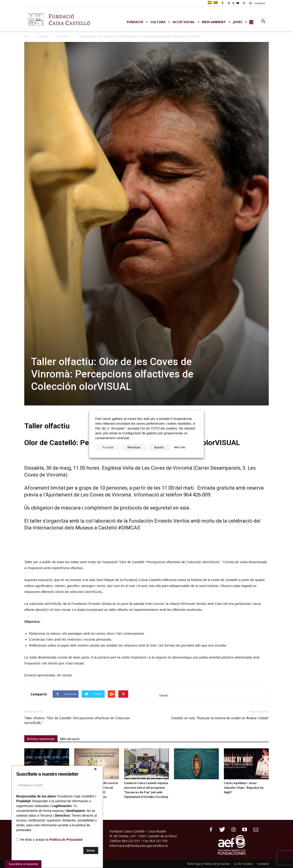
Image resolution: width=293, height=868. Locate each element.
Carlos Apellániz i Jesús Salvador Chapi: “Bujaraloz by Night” (244, 788)
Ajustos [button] (159, 447)
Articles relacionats (41, 739)
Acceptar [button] (108, 447)
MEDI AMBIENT (216, 22)
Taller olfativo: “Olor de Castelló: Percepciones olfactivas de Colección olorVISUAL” (77, 721)
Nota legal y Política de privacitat (208, 864)
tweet (164, 695)
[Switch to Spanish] (210, 3)
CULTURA (160, 22)
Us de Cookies (243, 864)
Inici (27, 36)
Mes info (180, 447)
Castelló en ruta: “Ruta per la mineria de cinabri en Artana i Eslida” (220, 718)
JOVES (240, 22)
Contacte (256, 3)
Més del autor (70, 739)
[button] (263, 22)
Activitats (63, 36)
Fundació (137, 22)
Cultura (43, 36)
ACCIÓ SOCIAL (186, 22)
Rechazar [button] (134, 447)
